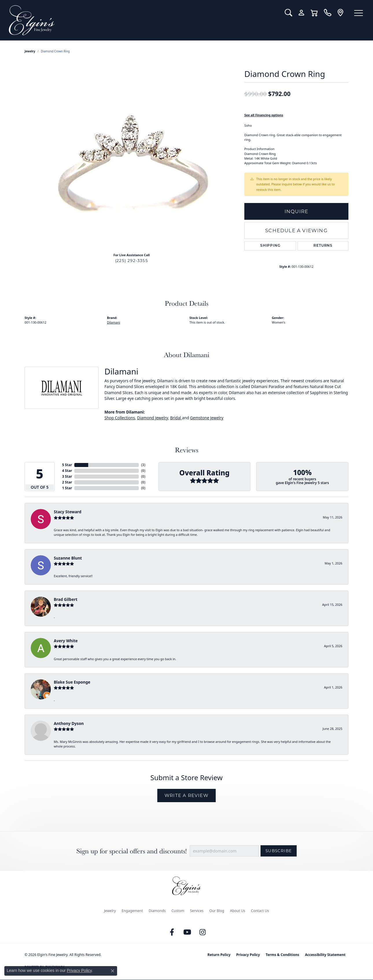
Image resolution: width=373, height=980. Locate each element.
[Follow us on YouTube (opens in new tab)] (187, 932)
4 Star (67, 471)
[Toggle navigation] (359, 13)
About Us (238, 911)
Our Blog (217, 911)
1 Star (67, 488)
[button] (288, 13)
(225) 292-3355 (132, 261)
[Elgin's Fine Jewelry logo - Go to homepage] (142, 20)
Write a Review (186, 795)
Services (197, 911)
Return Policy (219, 955)
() (143, 465)
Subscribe (279, 851)
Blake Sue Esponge (72, 682)
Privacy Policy (248, 955)
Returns (323, 246)
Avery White (66, 641)
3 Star (67, 476)
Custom (178, 911)
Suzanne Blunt (68, 558)
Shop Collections (120, 418)
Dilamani (113, 322)
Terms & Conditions (282, 955)
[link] (327, 13)
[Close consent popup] (112, 971)
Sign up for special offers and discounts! (132, 851)
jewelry (30, 51)
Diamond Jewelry (153, 418)
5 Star (67, 465)
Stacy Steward (68, 512)
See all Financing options (264, 115)
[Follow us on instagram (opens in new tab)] (203, 932)
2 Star (67, 482)
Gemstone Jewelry (207, 418)
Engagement (132, 911)
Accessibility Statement (325, 955)
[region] (132, 161)
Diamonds (157, 911)
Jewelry (110, 911)
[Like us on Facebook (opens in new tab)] (172, 932)
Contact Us (260, 911)
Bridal (176, 418)
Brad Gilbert (66, 599)
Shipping (270, 246)
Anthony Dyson (69, 723)
